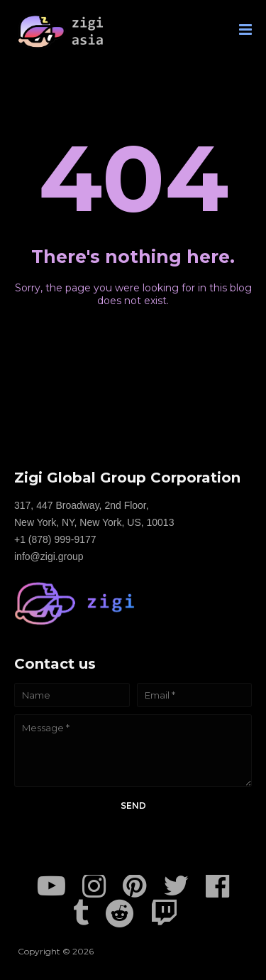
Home (133, 328)
